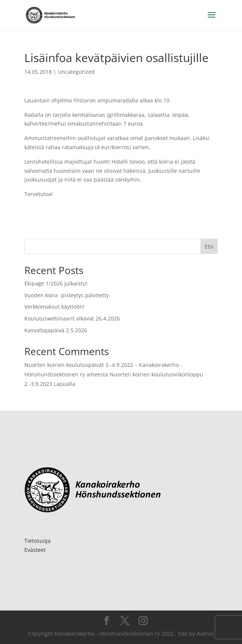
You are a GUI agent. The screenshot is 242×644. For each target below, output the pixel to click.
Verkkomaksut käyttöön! (54, 307)
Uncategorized (76, 72)
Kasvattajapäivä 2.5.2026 (56, 330)
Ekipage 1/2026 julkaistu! (56, 283)
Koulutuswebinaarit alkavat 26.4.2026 (72, 318)
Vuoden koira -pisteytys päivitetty (67, 295)
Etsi (209, 246)
